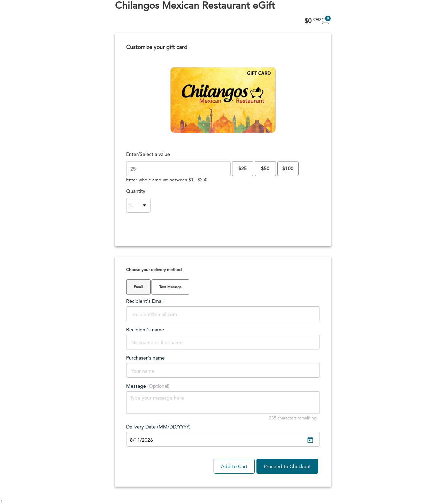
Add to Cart (234, 467)
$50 (265, 169)
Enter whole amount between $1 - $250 (167, 180)
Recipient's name (145, 330)
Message (148, 386)
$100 (288, 169)
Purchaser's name (145, 358)
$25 (243, 169)
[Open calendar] (310, 440)
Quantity (136, 191)
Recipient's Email (145, 301)
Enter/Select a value (148, 155)
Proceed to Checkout (287, 467)
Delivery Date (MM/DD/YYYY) (158, 427)
